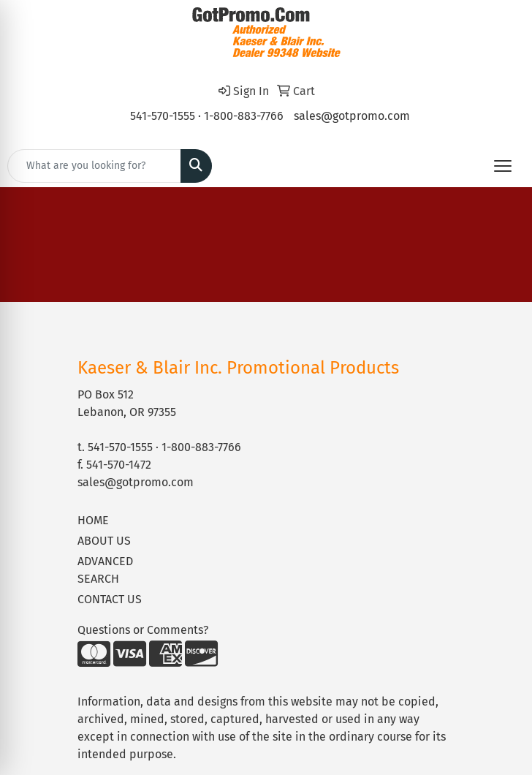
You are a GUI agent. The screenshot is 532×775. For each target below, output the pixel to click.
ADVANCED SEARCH (105, 570)
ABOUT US (104, 541)
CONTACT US (110, 599)
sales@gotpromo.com (352, 116)
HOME (93, 520)
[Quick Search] (94, 166)
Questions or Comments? (143, 630)
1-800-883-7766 (244, 116)
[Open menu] (503, 166)
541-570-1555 (163, 116)
